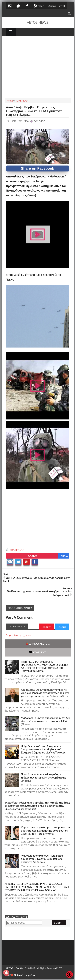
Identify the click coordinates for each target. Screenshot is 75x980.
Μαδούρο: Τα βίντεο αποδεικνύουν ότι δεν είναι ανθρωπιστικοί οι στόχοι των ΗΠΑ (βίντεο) (45, 721)
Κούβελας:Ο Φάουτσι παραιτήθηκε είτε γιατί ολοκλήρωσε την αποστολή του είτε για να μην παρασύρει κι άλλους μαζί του (45, 693)
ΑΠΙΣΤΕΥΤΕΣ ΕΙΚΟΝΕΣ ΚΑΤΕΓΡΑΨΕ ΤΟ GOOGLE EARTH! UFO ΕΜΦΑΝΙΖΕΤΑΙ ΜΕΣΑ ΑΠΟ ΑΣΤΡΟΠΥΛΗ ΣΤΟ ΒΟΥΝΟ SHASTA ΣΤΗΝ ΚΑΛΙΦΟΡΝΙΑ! (37, 887)
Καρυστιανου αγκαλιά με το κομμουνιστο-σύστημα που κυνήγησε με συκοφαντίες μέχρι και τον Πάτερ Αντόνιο (45, 831)
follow (39, 6)
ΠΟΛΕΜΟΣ (17, 550)
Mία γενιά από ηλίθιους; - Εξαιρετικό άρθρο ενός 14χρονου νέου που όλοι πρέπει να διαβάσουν (42, 859)
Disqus (62, 627)
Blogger (46, 627)
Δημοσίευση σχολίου (19, 635)
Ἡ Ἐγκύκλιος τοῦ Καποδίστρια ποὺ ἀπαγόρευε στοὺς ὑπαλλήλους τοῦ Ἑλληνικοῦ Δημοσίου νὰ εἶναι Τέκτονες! (44, 749)
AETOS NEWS (37, 22)
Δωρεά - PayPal (57, 6)
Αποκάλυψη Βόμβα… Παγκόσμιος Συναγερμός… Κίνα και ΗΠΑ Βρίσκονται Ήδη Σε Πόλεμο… (35, 111)
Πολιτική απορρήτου (23, 975)
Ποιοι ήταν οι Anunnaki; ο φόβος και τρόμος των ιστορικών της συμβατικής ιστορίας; (43, 778)
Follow (63, 556)
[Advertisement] (38, 66)
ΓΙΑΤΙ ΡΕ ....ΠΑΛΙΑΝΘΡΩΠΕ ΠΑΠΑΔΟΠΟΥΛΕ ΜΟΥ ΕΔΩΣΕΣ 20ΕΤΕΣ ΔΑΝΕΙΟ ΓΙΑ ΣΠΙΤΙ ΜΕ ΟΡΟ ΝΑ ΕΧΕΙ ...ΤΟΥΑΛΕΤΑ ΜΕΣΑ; (45, 666)
